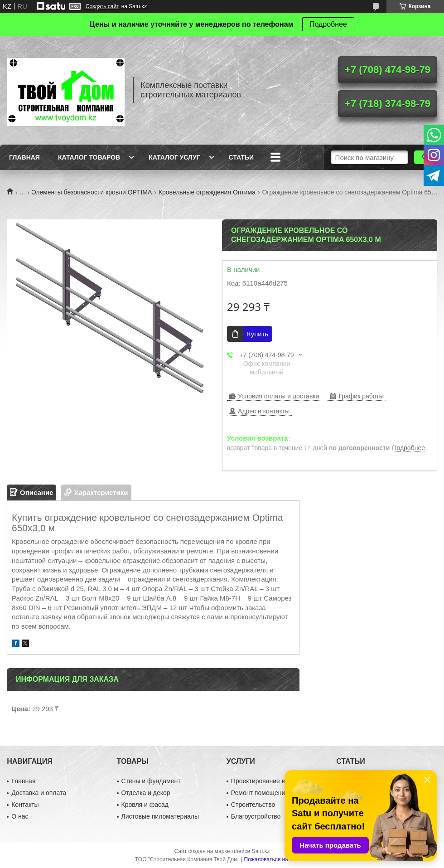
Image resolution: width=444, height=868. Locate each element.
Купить (258, 334)
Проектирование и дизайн (269, 781)
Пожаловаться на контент (277, 859)
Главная (24, 157)
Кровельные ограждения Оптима (207, 192)
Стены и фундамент (151, 781)
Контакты (25, 805)
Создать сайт (102, 6)
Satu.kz (261, 851)
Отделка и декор (146, 793)
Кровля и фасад (145, 805)
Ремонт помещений (260, 793)
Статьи (241, 157)
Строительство (253, 805)
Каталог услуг (174, 157)
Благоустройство (256, 816)
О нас (20, 816)
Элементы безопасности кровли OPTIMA (92, 192)
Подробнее (328, 24)
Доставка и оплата (39, 793)
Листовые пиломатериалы (160, 816)
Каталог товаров (89, 157)
